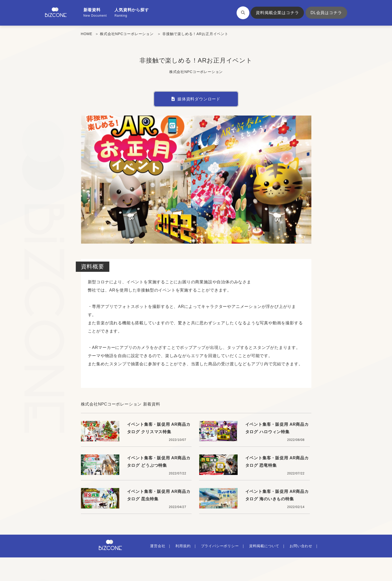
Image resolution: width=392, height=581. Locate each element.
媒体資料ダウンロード (196, 99)
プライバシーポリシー (220, 546)
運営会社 (158, 546)
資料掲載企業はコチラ (277, 13)
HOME (87, 34)
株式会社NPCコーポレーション (127, 34)
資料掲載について (264, 546)
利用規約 (183, 546)
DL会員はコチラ (326, 13)
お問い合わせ (301, 546)
